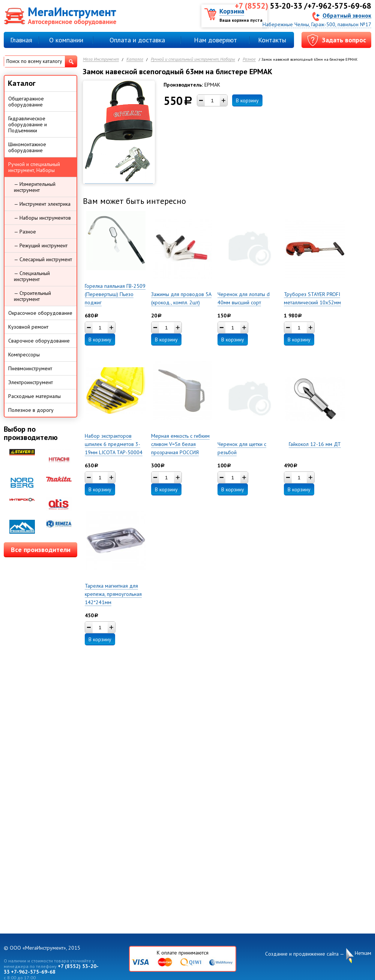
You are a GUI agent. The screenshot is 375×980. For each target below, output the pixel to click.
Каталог (135, 59)
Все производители (41, 550)
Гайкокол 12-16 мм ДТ (315, 444)
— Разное (25, 232)
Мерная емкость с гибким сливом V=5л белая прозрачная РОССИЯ (180, 444)
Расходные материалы (34, 396)
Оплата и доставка (137, 40)
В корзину (247, 100)
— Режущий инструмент (41, 245)
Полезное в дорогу (31, 410)
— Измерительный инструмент (35, 187)
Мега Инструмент (101, 59)
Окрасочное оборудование (40, 313)
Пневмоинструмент (30, 368)
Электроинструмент (31, 382)
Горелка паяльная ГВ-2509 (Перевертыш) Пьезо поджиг (115, 294)
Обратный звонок (347, 15)
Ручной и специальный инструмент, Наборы (193, 59)
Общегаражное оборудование (26, 102)
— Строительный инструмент (32, 296)
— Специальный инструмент (32, 276)
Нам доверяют (215, 40)
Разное (249, 59)
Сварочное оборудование (39, 341)
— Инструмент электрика (42, 204)
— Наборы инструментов (42, 218)
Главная (21, 40)
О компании (66, 40)
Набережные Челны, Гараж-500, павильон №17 (317, 24)
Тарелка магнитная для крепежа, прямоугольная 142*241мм (113, 594)
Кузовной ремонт (28, 327)
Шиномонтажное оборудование (27, 147)
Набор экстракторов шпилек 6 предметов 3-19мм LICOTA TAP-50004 (114, 444)
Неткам (363, 953)
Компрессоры (24, 355)
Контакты (272, 40)
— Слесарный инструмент (43, 259)
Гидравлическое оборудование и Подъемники (28, 124)
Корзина (232, 11)
